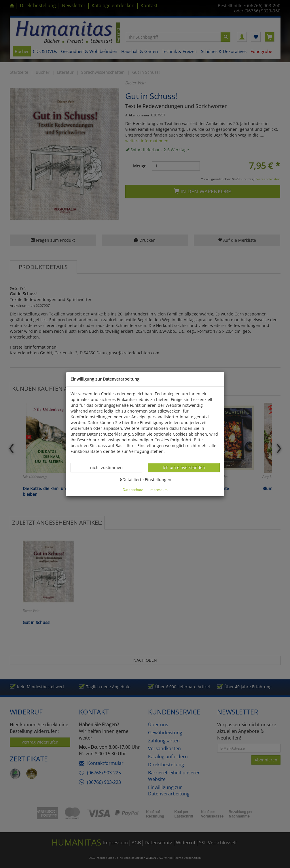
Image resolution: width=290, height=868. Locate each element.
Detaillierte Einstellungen (145, 479)
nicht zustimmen (109, 467)
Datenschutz (133, 489)
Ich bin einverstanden (184, 467)
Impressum (159, 489)
